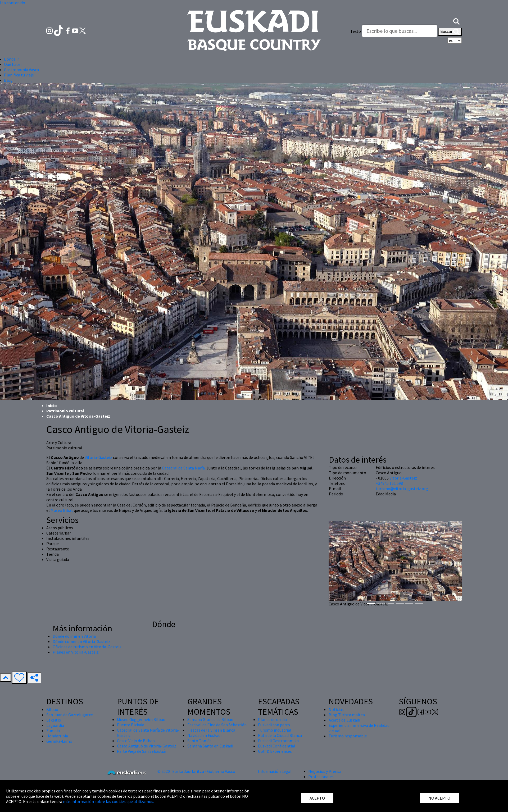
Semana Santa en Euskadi (210, 746)
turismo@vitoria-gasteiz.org (402, 489)
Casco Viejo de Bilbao (136, 741)
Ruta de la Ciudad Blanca (280, 735)
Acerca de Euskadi (344, 720)
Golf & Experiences (275, 751)
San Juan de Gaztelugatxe (70, 715)
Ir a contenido (13, 3)
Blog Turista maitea (347, 715)
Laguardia (55, 725)
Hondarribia (57, 736)
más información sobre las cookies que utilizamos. (108, 801)
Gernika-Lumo (59, 741)
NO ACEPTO (439, 798)
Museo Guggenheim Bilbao (141, 719)
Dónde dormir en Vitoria (74, 636)
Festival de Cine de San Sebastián (217, 725)
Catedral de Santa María (183, 468)
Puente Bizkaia (131, 725)
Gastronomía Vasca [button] (21, 70)
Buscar (450, 32)
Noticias (336, 709)
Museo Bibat (62, 510)
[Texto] (400, 31)
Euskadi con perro (274, 725)
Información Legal (275, 771)
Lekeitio (54, 720)
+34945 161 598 (389, 483)
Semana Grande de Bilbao (210, 719)
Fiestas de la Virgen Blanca (211, 730)
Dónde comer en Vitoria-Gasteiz (81, 641)
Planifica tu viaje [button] (19, 75)
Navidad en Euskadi (204, 735)
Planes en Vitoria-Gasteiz (76, 652)
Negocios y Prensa (325, 771)
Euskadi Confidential (277, 746)
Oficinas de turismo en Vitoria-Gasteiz (87, 647)
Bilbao (52, 709)
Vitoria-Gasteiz (98, 457)
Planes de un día (272, 719)
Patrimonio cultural (65, 411)
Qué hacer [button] (13, 64)
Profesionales (321, 777)
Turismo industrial (275, 730)
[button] (456, 21)
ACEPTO (317, 798)
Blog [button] (8, 80)
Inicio (52, 405)
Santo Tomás (199, 741)
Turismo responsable (348, 736)
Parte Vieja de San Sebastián (142, 751)
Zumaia (53, 731)
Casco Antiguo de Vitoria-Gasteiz (147, 746)
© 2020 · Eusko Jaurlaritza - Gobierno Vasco (196, 771)
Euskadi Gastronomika (278, 741)
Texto (356, 31)
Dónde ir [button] (12, 59)
